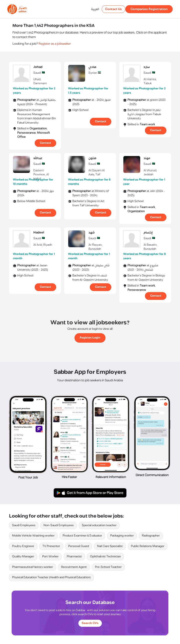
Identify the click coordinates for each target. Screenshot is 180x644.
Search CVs (90, 623)
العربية (95, 9)
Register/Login (90, 338)
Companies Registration (149, 9)
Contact (45, 143)
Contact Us (113, 9)
